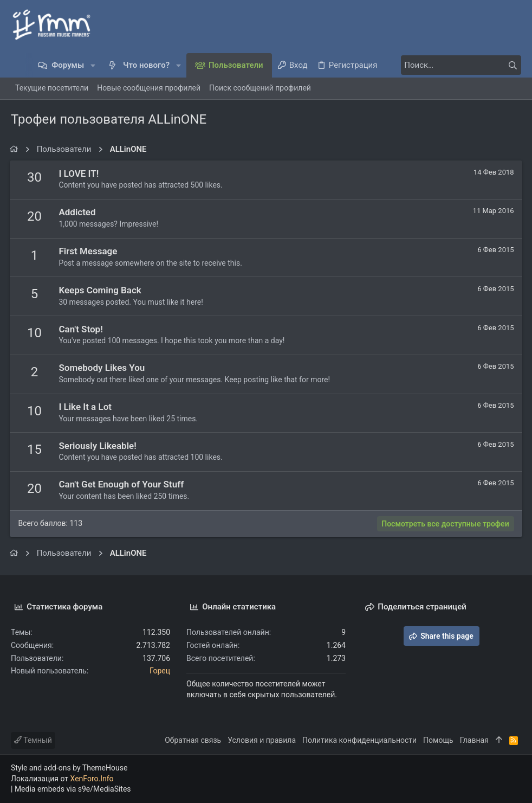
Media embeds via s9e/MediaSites (73, 789)
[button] (93, 65)
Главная (474, 740)
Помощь (438, 740)
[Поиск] (453, 65)
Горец (160, 671)
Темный (33, 740)
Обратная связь (193, 740)
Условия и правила (262, 740)
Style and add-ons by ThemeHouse (69, 768)
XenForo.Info (92, 779)
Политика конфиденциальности (359, 740)
